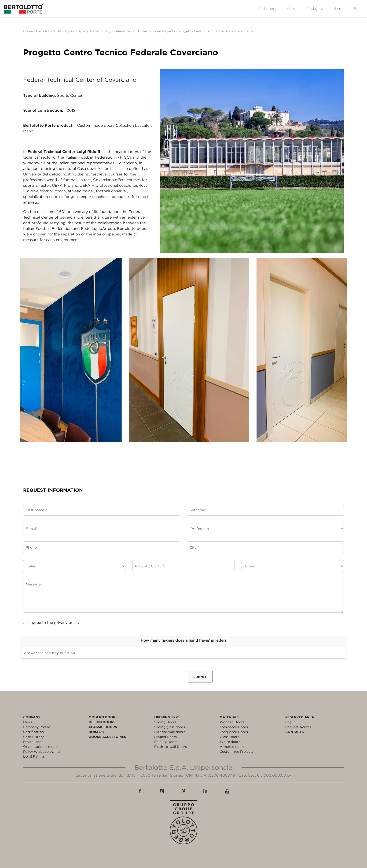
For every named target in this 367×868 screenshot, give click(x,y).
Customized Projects (237, 751)
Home (28, 31)
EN (356, 9)
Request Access (298, 727)
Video (291, 9)
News (28, 722)
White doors (230, 742)
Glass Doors (229, 737)
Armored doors (232, 747)
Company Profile (37, 727)
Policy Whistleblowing (41, 751)
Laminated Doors (234, 727)
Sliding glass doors (170, 727)
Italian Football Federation (90, 157)
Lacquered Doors (234, 732)
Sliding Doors (165, 722)
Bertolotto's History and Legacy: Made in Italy (73, 31)
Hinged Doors (165, 737)
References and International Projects (144, 31)
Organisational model (41, 747)
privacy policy (67, 622)
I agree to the (51, 622)
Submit (200, 677)
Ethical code (33, 742)
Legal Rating (33, 756)
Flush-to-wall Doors (171, 747)
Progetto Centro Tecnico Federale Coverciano (216, 31)
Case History (33, 737)
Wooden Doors (232, 722)
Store (338, 9)
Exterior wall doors (170, 732)
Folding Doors (166, 742)
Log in (290, 722)
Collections (268, 9)
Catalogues (315, 9)
